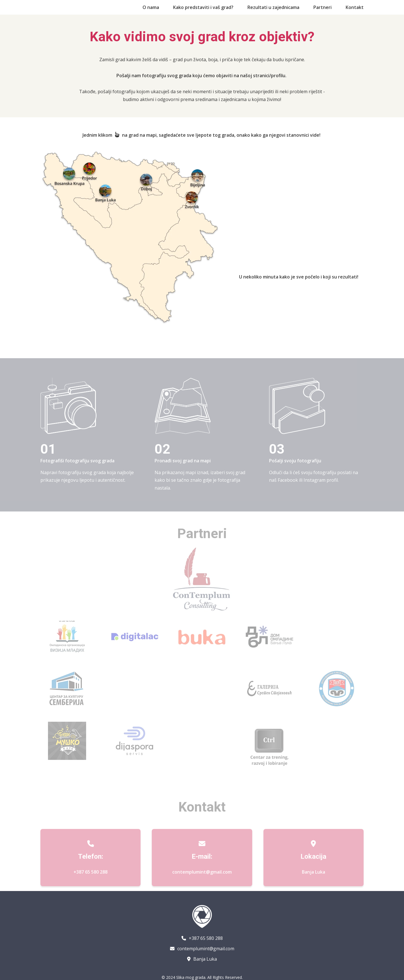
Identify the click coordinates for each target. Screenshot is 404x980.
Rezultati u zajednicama (273, 7)
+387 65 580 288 (90, 880)
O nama (151, 7)
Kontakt (355, 7)
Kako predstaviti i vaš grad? (203, 7)
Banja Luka (202, 959)
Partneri (322, 7)
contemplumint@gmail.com (202, 880)
